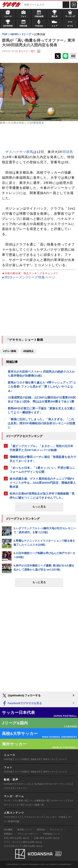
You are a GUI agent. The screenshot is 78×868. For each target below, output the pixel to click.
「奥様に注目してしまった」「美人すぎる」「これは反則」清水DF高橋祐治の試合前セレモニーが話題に (42, 423)
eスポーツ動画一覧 (35, 805)
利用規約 (8, 834)
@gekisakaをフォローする (21, 696)
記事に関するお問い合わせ (47, 838)
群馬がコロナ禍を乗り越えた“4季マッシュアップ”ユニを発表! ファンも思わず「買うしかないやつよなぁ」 (42, 386)
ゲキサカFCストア (13, 817)
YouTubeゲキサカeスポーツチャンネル (53, 784)
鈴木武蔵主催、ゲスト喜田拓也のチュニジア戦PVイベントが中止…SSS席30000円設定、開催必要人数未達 (43, 483)
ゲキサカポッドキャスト (16, 788)
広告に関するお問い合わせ (17, 838)
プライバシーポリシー (28, 834)
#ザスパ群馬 (10, 351)
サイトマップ (56, 830)
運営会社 (41, 830)
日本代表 (8, 759)
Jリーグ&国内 (22, 759)
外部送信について (52, 834)
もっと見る (39, 507)
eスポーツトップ (59, 801)
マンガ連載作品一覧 (39, 801)
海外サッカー (49, 759)
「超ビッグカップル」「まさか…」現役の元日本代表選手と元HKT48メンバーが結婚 (41, 448)
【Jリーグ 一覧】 (27, 51)
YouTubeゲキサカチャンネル (18, 784)
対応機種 (8, 830)
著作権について (25, 830)
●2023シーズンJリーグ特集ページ (29, 277)
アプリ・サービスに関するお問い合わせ (23, 842)
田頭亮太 (39, 123)
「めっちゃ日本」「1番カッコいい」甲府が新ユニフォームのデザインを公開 (42, 470)
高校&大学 (36, 759)
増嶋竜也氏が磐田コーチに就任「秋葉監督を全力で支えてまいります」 (43, 459)
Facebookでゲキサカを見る (22, 703)
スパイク (63, 759)
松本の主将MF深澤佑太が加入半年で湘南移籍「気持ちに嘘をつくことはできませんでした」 (42, 496)
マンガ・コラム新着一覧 (16, 801)
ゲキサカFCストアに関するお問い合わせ (23, 846)
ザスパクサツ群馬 (19, 152)
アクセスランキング (34, 817)
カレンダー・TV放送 (56, 817)
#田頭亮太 (28, 351)
